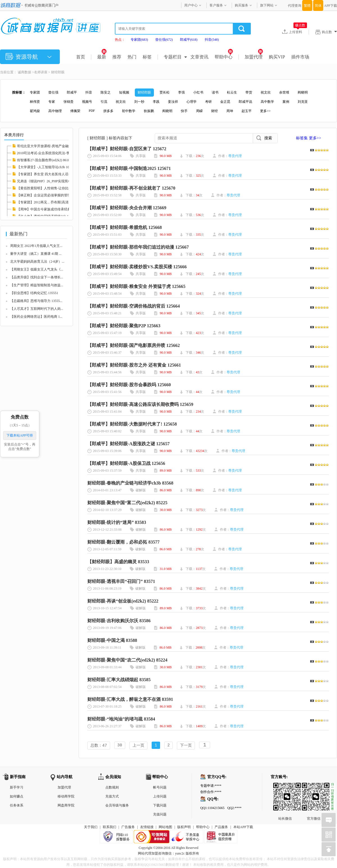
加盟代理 (254, 57)
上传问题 (160, 797)
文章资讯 (199, 57)
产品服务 (221, 828)
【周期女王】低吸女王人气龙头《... (37, 269)
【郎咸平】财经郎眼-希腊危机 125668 (125, 227)
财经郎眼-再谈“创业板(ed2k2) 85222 (123, 601)
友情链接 (147, 828)
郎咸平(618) (189, 40)
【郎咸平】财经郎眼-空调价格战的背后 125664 (134, 306)
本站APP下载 (243, 828)
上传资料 (298, 32)
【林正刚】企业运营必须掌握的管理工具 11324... (53, 195)
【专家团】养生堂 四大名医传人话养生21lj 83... (52, 174)
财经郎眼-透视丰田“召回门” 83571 (121, 581)
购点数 (329, 32)
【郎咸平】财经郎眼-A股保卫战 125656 (126, 463)
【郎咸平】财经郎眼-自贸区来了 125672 (127, 149)
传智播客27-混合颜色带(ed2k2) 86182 (44, 160)
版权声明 (184, 828)
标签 (147, 57)
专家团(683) (139, 40)
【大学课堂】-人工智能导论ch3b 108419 (46, 167)
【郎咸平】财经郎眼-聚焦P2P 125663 (124, 326)
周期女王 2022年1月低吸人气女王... (36, 246)
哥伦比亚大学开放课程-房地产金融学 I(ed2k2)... (52, 146)
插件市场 (300, 57)
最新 (102, 57)
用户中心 (191, 5)
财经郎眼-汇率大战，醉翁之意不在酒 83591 (130, 699)
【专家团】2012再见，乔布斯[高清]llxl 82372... (51, 202)
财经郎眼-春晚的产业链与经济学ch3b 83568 (130, 483)
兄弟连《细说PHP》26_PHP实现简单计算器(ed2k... (54, 181)
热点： (120, 40)
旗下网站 (267, 5)
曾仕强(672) (164, 40)
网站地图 (165, 828)
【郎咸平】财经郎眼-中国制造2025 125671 (129, 168)
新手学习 (17, 788)
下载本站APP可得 (20, 435)
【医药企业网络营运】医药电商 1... (36, 317)
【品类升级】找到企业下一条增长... (37, 277)
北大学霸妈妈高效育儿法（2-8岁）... (37, 262)
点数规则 (112, 788)
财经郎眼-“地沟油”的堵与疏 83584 (121, 719)
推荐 (117, 57)
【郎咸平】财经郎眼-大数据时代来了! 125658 (132, 424)
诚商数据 (24, 72)
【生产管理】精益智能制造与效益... (37, 285)
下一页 (186, 746)
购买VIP (277, 57)
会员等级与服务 (117, 806)
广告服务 (128, 828)
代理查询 (295, 6)
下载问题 (160, 806)
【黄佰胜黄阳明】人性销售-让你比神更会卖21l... (53, 188)
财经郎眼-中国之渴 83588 (112, 640)
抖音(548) (212, 40)
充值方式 (112, 797)
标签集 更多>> (308, 138)
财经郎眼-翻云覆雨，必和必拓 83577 (123, 542)
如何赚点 (17, 797)
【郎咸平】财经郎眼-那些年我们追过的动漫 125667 (138, 247)
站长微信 (285, 788)
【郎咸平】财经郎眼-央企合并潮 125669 (127, 208)
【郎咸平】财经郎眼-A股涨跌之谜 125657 (128, 444)
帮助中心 (224, 57)
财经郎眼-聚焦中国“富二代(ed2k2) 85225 (127, 503)
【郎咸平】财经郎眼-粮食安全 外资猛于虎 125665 (136, 286)
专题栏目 (173, 57)
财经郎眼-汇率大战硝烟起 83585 (119, 680)
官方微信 (314, 788)
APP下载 (331, 6)
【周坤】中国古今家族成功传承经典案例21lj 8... (52, 209)
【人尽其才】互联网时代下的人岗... (37, 309)
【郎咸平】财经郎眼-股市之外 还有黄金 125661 (134, 365)
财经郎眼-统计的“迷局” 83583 (117, 522)
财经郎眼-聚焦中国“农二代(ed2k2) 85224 (127, 660)
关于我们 (91, 828)
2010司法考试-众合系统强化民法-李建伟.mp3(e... (53, 153)
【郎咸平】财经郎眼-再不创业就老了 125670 (131, 188)
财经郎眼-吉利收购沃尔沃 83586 (119, 621)
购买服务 (242, 5)
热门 (132, 57)
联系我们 (110, 828)
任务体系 (17, 806)
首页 (81, 57)
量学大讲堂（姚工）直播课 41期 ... (36, 254)
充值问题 (160, 815)
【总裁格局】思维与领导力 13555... (36, 301)
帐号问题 (160, 788)
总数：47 (99, 746)
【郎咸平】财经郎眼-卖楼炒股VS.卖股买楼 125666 (137, 267)
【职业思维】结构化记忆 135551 (34, 293)
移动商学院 (66, 797)
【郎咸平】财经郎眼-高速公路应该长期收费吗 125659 (140, 404)
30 (120, 746)
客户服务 (216, 5)
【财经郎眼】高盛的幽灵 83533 (118, 562)
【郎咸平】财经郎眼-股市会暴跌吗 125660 (129, 385)
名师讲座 (41, 72)
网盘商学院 (66, 806)
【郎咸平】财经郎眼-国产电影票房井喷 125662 (134, 345)
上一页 (138, 746)
